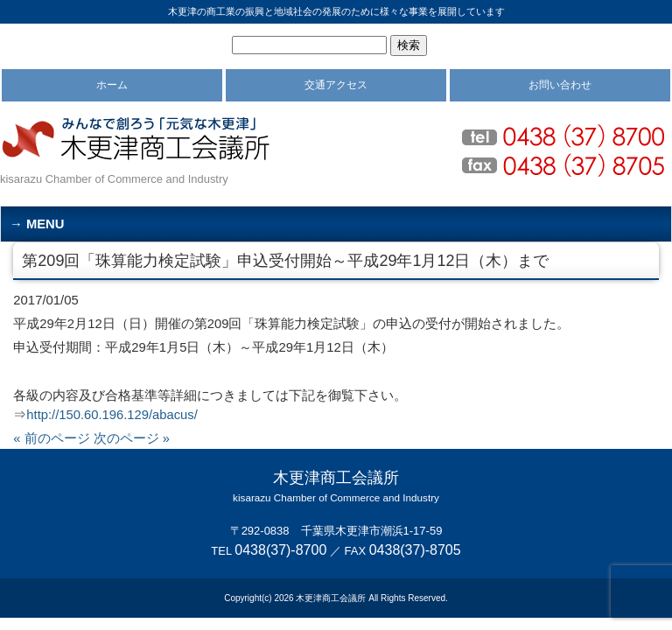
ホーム (112, 85)
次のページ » (132, 438)
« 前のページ (51, 438)
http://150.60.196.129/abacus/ (112, 415)
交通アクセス (336, 85)
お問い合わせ (560, 85)
